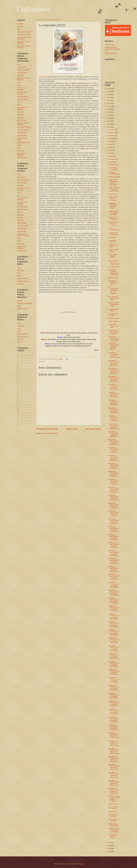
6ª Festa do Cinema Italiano (114, 173)
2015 (109, 121)
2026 (109, 89)
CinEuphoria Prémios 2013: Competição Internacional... (114, 529)
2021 (109, 103)
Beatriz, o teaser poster (113, 250)
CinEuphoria (34, 9)
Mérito (19, 306)
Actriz (19, 85)
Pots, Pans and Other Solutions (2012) (114, 298)
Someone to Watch (23, 309)
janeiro (111, 162)
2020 (109, 106)
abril (110, 153)
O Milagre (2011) (114, 165)
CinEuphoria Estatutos (24, 32)
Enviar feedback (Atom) (51, 433)
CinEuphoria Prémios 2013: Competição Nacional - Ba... (114, 458)
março (111, 156)
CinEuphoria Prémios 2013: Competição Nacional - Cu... (114, 418)
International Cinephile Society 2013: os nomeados (113, 272)
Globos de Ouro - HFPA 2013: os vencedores (114, 332)
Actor (19, 82)
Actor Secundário (22, 97)
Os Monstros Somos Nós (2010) (113, 282)
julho (110, 144)
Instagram (20, 26)
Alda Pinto (111, 237)
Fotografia (20, 117)
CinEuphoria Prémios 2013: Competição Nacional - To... (114, 513)
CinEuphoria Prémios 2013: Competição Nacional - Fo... (114, 395)
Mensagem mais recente (47, 429)
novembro (112, 133)
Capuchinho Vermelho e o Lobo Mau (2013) (113, 206)
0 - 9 (19, 425)
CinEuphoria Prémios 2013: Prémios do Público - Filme (114, 735)
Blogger (81, 864)
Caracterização (22, 135)
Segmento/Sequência (24, 142)
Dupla (19, 105)
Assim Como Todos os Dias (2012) (113, 326)
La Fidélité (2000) (114, 267)
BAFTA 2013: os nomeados (113, 815)
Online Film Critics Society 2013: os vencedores (114, 830)
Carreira (20, 301)
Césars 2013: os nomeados (113, 218)
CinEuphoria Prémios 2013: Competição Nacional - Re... (114, 387)
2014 (109, 124)
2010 (109, 849)
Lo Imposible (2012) (112, 241)
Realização (21, 75)
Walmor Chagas (113, 278)
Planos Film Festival (111, 53)
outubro (111, 136)
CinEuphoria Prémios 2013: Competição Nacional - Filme (114, 346)
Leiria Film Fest (110, 45)
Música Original (22, 120)
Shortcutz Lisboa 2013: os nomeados (113, 224)
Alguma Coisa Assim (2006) (113, 825)
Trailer (19, 148)
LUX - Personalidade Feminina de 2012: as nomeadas (114, 290)
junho (111, 147)
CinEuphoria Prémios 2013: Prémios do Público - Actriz (114, 751)
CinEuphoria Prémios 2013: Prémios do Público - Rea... (114, 775)
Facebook (20, 24)
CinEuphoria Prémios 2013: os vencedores (114, 338)
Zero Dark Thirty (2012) (113, 314)
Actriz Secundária (23, 99)
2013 (109, 127)
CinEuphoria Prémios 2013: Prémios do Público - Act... (114, 759)
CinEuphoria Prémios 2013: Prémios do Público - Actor (114, 743)
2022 (109, 100)
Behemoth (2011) (114, 318)
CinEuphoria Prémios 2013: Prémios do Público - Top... (114, 791)
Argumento (20, 112)
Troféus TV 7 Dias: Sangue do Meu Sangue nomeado (114, 799)
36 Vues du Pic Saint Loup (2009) (113, 836)
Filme (19, 64)
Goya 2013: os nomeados (113, 820)
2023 (109, 97)
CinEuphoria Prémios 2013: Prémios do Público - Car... (114, 783)
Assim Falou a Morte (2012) (113, 168)
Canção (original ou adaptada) (23, 124)
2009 (109, 851)
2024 (109, 94)
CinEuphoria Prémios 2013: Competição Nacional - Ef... (114, 490)
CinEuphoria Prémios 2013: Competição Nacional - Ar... (114, 450)
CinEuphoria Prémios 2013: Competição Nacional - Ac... (114, 363)
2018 (109, 112)
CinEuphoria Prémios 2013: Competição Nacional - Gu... (114, 474)
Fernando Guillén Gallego (114, 310)
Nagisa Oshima (113, 321)
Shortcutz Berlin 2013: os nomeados (113, 199)
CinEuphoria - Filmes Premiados (24, 43)
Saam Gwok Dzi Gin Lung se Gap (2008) (113, 213)
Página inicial (71, 429)
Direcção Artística (22, 130)
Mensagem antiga (93, 429)
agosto (111, 141)
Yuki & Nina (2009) (114, 177)
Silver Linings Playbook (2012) (112, 256)
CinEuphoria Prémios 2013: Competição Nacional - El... (114, 403)
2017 (109, 115)
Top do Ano (21, 151)
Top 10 (19, 342)
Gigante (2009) (113, 804)
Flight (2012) (112, 812)
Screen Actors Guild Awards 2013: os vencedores (113, 182)
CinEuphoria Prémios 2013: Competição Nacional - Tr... (114, 505)
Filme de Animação (23, 70)
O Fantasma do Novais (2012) (113, 234)
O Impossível (43, 77)
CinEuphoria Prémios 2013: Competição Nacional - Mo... (114, 482)
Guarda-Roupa (22, 133)
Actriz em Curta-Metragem (22, 93)
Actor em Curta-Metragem (22, 89)
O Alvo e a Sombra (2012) (114, 229)
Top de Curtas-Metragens (22, 154)
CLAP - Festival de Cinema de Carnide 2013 (114, 189)
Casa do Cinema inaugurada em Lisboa (114, 304)
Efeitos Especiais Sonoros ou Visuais (23, 235)
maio (110, 150)
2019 (109, 109)
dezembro (112, 130)
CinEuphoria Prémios (24, 35)
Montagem (20, 115)
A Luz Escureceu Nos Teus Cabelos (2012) (114, 262)
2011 (109, 846)
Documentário (21, 67)
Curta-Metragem (22, 73)
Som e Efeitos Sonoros (24, 127)
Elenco (19, 102)
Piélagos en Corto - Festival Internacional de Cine (112, 49)
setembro (112, 138)
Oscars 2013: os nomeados (113, 808)
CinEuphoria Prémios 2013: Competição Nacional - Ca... (114, 466)
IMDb (19, 29)
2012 (109, 843)
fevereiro (112, 159)
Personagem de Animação (22, 108)
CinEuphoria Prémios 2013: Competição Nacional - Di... (114, 410)
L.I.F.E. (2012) (113, 194)
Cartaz (19, 145)
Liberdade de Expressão (25, 303)
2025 (109, 92)
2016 (109, 118)
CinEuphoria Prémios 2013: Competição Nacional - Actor (114, 355)
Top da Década (22, 158)
